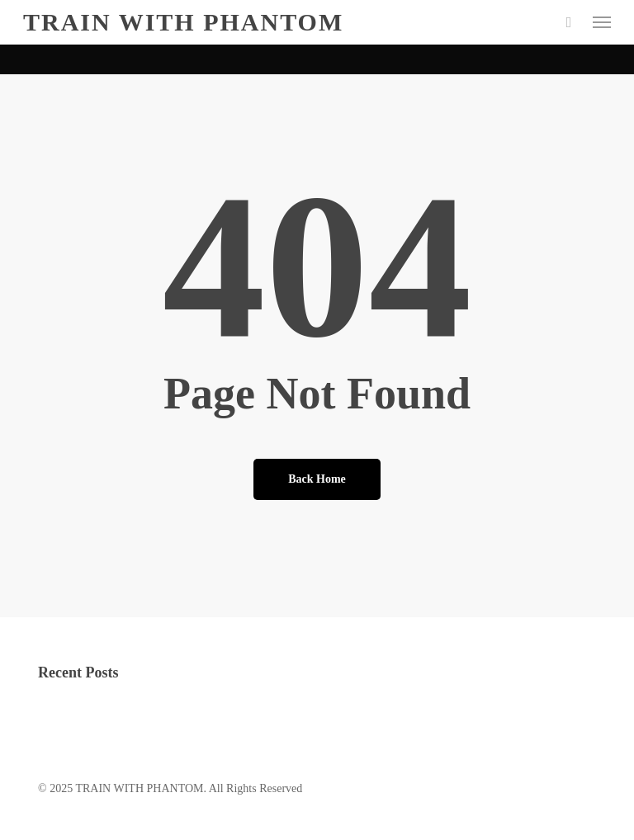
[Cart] (569, 22)
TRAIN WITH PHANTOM (183, 22)
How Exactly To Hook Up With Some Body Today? (158, 746)
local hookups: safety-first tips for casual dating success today (181, 724)
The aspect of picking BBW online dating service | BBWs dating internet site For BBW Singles (258, 703)
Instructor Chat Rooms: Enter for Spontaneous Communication (184, 767)
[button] (602, 22)
